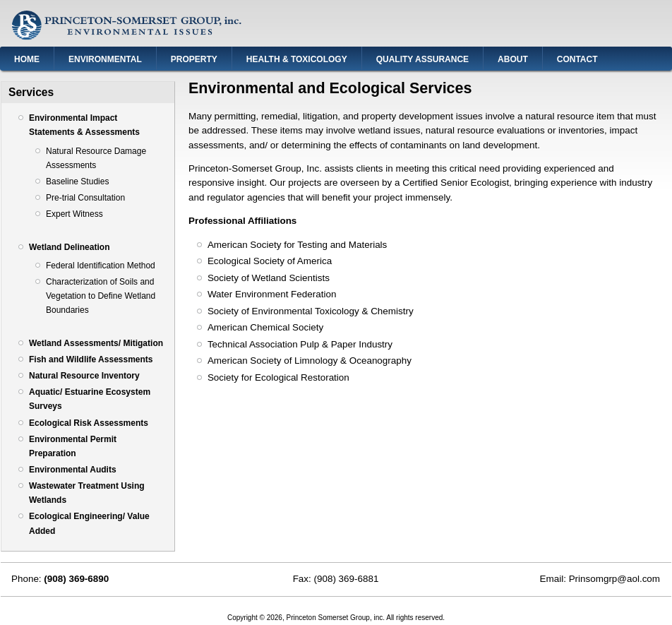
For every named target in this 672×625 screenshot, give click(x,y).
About (513, 59)
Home (27, 59)
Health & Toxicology (297, 59)
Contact (577, 59)
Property (194, 59)
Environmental (105, 59)
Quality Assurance (422, 59)
